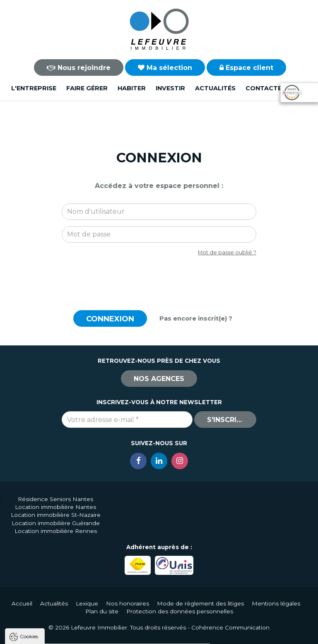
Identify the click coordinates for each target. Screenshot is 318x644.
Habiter (132, 88)
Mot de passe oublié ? (227, 252)
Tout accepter (57, 634)
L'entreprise (34, 88)
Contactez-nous (276, 88)
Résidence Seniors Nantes (55, 499)
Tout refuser (110, 634)
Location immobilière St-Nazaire (56, 515)
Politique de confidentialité (49, 614)
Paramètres (161, 634)
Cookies (29, 531)
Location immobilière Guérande (56, 523)
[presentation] (159, 279)
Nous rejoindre (79, 68)
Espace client (246, 68)
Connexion (110, 319)
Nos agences (159, 379)
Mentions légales (276, 603)
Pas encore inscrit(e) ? (196, 318)
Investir (170, 88)
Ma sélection (165, 68)
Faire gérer (87, 88)
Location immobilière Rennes (56, 531)
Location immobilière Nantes (55, 507)
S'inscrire (226, 420)
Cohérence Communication (230, 627)
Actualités (215, 88)
